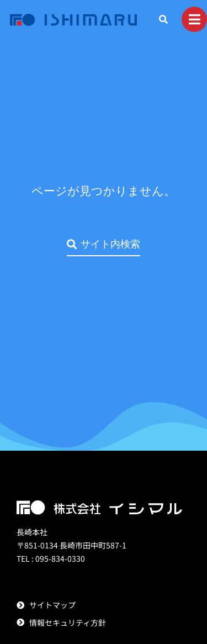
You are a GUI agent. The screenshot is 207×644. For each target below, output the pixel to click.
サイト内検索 (104, 244)
